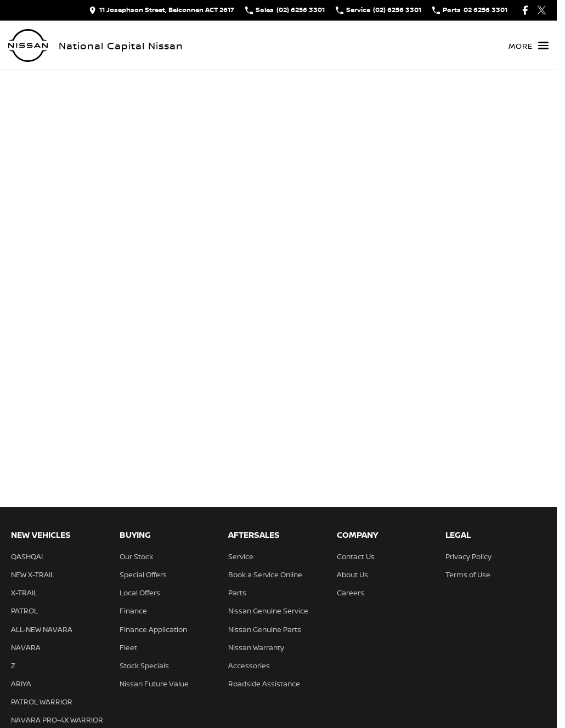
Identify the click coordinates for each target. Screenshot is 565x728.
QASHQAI (27, 556)
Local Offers (140, 593)
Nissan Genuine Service (268, 611)
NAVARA (26, 647)
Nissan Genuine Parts (265, 629)
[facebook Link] (525, 10)
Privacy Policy (468, 556)
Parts (237, 593)
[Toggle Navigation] (529, 46)
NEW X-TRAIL (33, 575)
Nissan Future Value (154, 684)
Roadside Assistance (264, 684)
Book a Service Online (265, 575)
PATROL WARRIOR (42, 702)
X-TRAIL (24, 593)
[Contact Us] (162, 10)
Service (241, 556)
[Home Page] (28, 46)
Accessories (249, 666)
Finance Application (153, 629)
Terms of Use (468, 575)
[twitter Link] (542, 10)
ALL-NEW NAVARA (42, 629)
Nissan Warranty (256, 647)
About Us (352, 575)
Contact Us (356, 556)
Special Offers (143, 575)
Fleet (128, 647)
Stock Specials (144, 666)
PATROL (24, 611)
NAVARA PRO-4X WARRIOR (57, 720)
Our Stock (136, 556)
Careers (351, 593)
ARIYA (21, 684)
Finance (133, 611)
